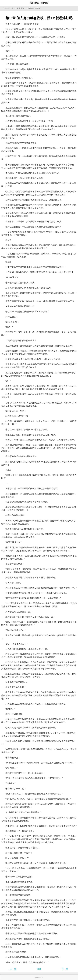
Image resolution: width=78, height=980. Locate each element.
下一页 (65, 969)
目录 (39, 969)
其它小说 (20, 8)
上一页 (13, 969)
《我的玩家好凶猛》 (34, 8)
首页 (13, 8)
